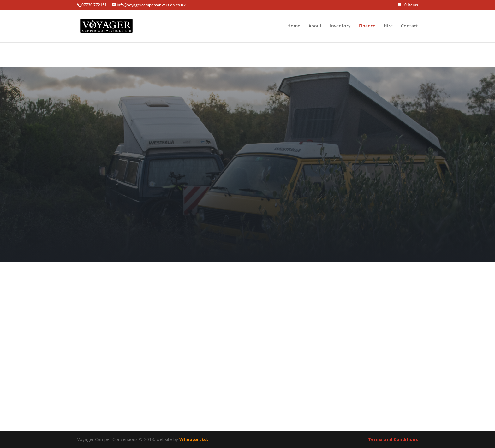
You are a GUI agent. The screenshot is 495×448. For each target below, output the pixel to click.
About (315, 26)
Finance (367, 26)
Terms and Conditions (393, 439)
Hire (388, 26)
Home (294, 26)
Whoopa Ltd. (194, 439)
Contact (409, 26)
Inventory (340, 26)
